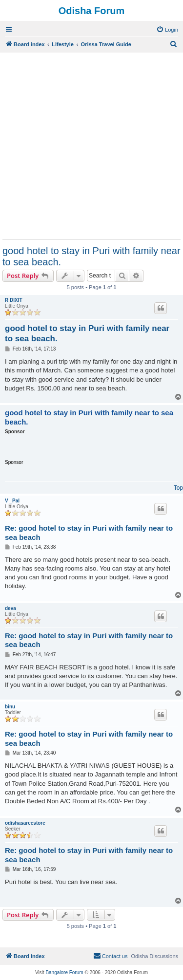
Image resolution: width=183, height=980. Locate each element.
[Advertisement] (91, 146)
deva (10, 608)
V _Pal (12, 501)
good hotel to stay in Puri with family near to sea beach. (91, 256)
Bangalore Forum (64, 972)
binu (10, 707)
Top (178, 488)
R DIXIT (14, 300)
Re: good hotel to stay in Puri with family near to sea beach (89, 533)
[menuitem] (167, 30)
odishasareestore (25, 823)
